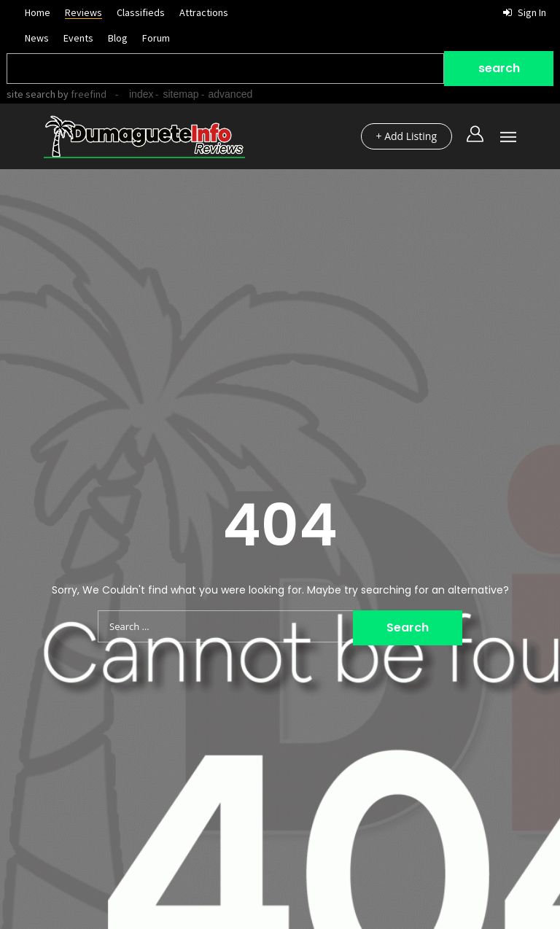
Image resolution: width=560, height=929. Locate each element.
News (37, 38)
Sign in (525, 12)
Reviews (83, 12)
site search (31, 94)
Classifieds (141, 12)
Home (38, 12)
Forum (156, 38)
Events (78, 38)
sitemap (180, 94)
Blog (118, 38)
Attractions (204, 12)
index (141, 94)
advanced (231, 94)
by (81, 94)
